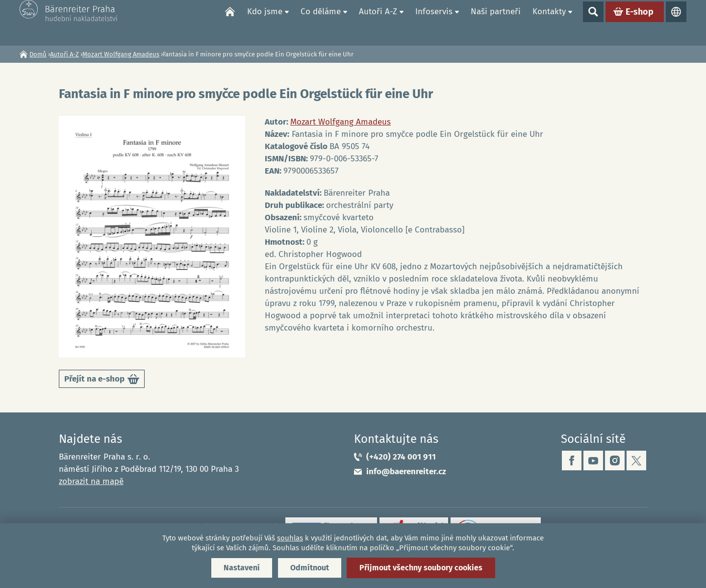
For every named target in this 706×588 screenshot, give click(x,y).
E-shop (640, 23)
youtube (593, 460)
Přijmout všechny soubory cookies (421, 568)
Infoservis (434, 22)
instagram (615, 460)
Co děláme (321, 22)
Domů (230, 23)
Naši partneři (496, 22)
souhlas (290, 538)
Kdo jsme (265, 22)
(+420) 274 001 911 (401, 457)
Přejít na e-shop (102, 381)
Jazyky (676, 23)
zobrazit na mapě (91, 481)
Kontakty (549, 22)
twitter (636, 460)
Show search (593, 23)
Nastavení (242, 568)
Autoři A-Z (378, 22)
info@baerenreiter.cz (406, 472)
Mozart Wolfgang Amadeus (121, 54)
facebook (572, 460)
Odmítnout (310, 568)
